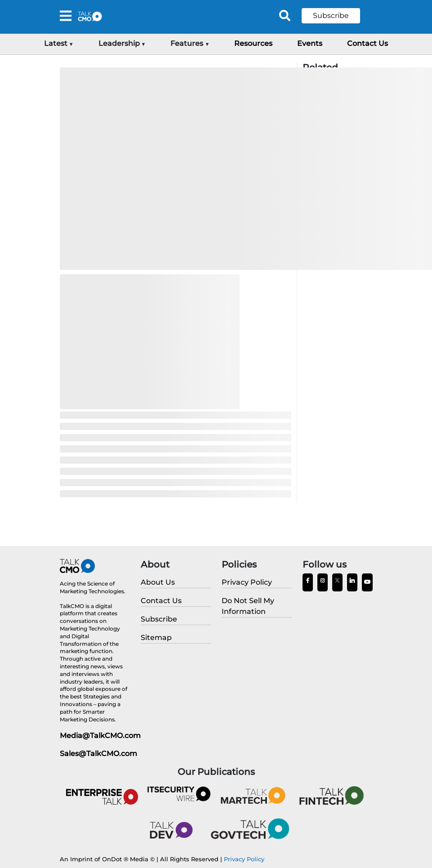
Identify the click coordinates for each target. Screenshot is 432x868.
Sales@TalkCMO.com (98, 754)
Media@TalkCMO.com (100, 736)
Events (310, 43)
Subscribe (331, 16)
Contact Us (367, 43)
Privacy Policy (244, 859)
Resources (253, 43)
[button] (338, 16)
